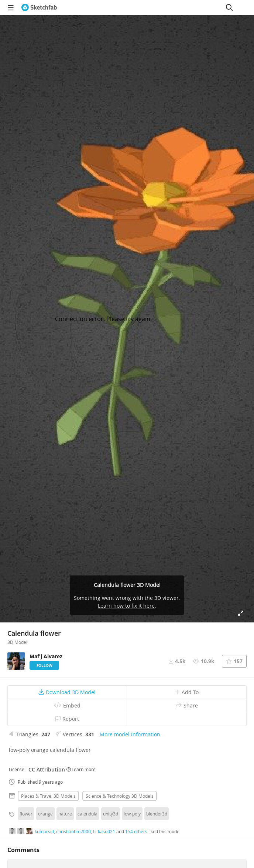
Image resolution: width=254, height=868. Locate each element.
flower (26, 814)
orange (45, 814)
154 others (136, 831)
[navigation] (11, 7)
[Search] (229, 7)
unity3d (111, 814)
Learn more (81, 769)
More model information (130, 734)
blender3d (157, 814)
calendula (87, 814)
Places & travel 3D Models (48, 796)
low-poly (132, 814)
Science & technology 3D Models (120, 796)
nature (65, 814)
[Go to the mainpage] (39, 7)
